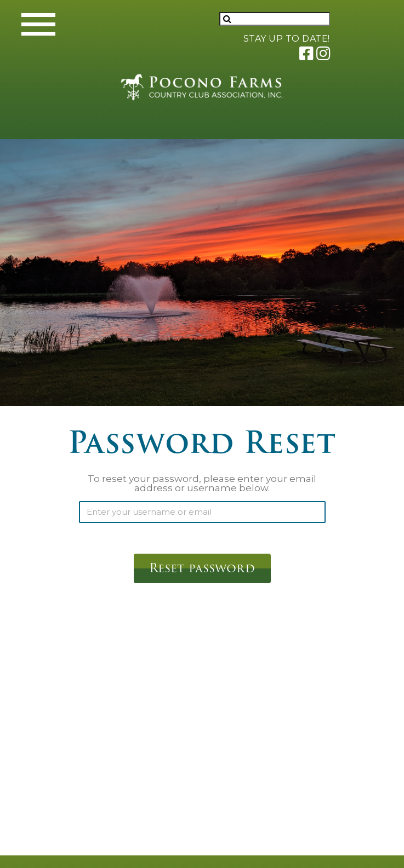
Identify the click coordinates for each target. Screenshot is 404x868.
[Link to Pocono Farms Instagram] (323, 53)
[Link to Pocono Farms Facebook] (306, 53)
